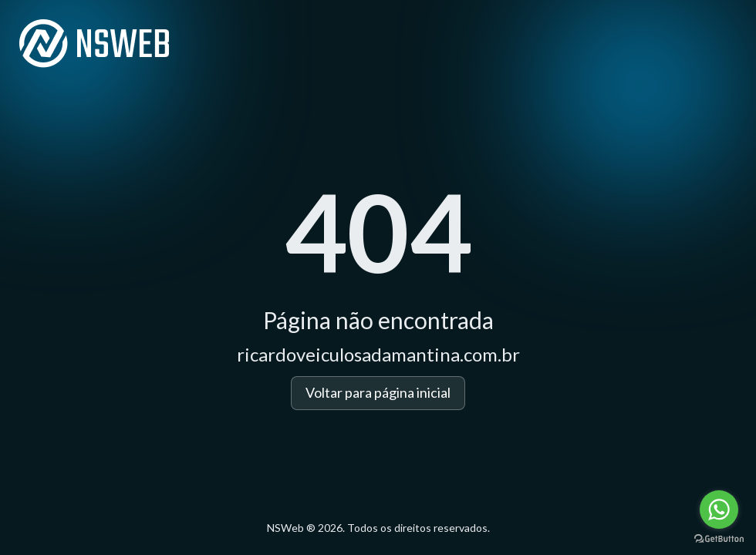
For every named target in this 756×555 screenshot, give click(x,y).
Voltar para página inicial (378, 392)
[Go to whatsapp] (719, 510)
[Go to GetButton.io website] (719, 539)
